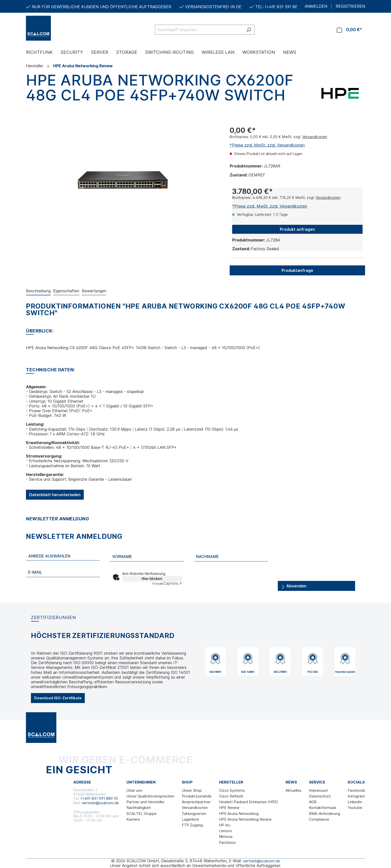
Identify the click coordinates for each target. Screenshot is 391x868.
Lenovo (225, 831)
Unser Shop (192, 790)
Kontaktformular (323, 808)
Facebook (356, 790)
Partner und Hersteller (146, 802)
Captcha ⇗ (167, 583)
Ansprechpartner (196, 802)
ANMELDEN (316, 6)
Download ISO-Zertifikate (58, 698)
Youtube (355, 808)
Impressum (319, 790)
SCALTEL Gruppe (142, 814)
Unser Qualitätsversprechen (150, 796)
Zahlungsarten (194, 814)
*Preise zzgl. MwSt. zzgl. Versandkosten (267, 145)
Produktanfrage (297, 270)
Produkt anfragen (297, 229)
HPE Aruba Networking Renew (245, 819)
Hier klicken (152, 579)
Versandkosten (315, 137)
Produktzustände (197, 796)
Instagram (356, 796)
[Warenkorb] (349, 30)
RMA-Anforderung (325, 814)
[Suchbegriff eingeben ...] (199, 30)
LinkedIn (355, 802)
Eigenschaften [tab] (66, 291)
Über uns (134, 790)
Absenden (294, 585)
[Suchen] (249, 30)
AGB (313, 802)
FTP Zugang (192, 825)
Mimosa (226, 836)
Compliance (319, 819)
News (291, 782)
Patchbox (227, 842)
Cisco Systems (232, 790)
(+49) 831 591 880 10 (99, 798)
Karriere (133, 819)
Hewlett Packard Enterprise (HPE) (248, 802)
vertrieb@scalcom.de (100, 803)
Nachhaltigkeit (139, 808)
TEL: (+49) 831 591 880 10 (280, 7)
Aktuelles (293, 790)
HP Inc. (225, 825)
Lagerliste (190, 819)
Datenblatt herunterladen (55, 495)
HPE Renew (229, 808)
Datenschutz (320, 796)
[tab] (38, 291)
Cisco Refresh (231, 796)
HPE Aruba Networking (239, 814)
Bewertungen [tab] (94, 291)
